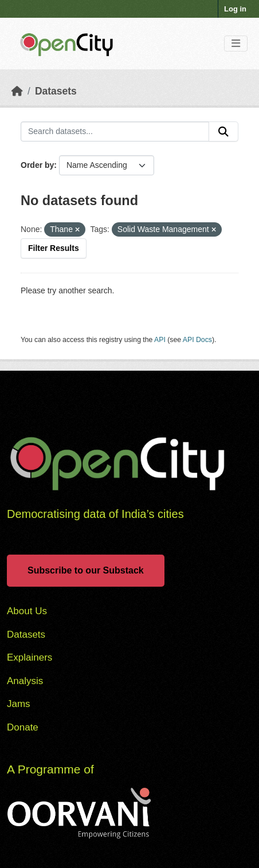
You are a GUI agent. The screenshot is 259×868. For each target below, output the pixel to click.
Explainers (30, 657)
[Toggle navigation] (236, 44)
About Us (27, 611)
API (160, 340)
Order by (37, 165)
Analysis (25, 681)
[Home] (17, 91)
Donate (23, 727)
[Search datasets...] (115, 132)
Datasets (56, 91)
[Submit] (223, 132)
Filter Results (54, 248)
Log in (235, 9)
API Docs (197, 340)
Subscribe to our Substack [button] (86, 570)
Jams (19, 704)
